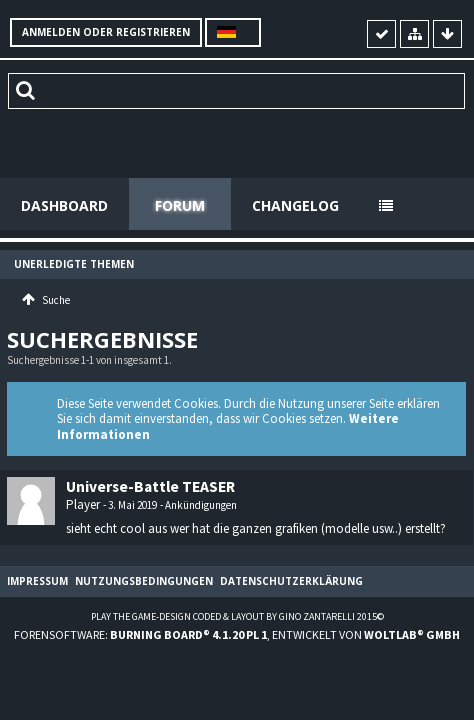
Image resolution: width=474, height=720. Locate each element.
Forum (180, 205)
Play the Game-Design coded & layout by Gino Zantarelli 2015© (237, 616)
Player (83, 504)
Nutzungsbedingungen (144, 581)
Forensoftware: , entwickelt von (237, 634)
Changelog (295, 205)
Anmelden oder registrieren (106, 32)
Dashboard (64, 205)
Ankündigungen (201, 505)
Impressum (37, 581)
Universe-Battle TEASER (150, 486)
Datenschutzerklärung (291, 581)
